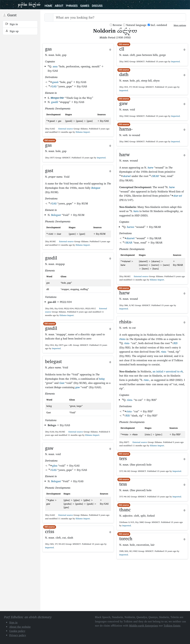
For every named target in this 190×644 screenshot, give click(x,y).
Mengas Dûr (57, 98)
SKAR (155, 176)
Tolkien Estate (172, 626)
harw (151, 167)
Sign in (12, 24)
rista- (127, 343)
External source (64, 129)
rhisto (122, 339)
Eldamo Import (83, 132)
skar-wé (178, 196)
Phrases (72, 6)
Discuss (97, 6)
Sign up (12, 31)
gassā (55, 82)
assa (55, 66)
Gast (62, 383)
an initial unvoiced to (168, 371)
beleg (102, 379)
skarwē (127, 176)
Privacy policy (18, 635)
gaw (78, 387)
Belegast (96, 188)
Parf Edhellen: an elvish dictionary (29, 5)
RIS (176, 343)
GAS (54, 86)
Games (85, 6)
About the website (20, 627)
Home (48, 6)
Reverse (116, 25)
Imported (101, 158)
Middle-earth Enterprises (144, 626)
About (59, 6)
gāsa (55, 466)
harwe (131, 227)
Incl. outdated (157, 25)
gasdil (55, 102)
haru (136, 211)
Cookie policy (17, 631)
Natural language (135, 25)
